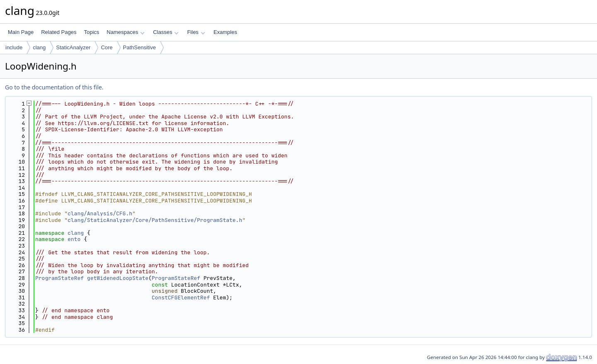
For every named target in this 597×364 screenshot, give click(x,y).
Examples (225, 32)
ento (74, 239)
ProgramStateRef (59, 278)
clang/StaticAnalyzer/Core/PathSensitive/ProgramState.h (155, 220)
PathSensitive (140, 47)
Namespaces (125, 32)
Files (196, 32)
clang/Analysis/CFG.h (100, 213)
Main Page (21, 32)
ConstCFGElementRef (181, 298)
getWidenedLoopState (118, 278)
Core (107, 47)
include (14, 47)
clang (39, 47)
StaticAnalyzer (73, 47)
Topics (91, 32)
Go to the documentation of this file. (54, 87)
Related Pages (59, 32)
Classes (166, 32)
